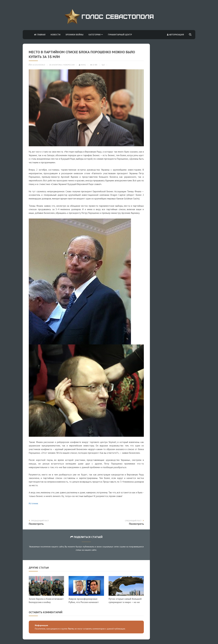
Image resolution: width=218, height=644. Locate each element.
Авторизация (175, 35)
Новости (55, 35)
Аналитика (57, 65)
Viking (82, 65)
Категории (96, 35)
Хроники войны (74, 35)
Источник (33, 503)
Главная (40, 35)
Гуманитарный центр (120, 35)
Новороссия (69, 65)
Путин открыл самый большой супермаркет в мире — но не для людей (125, 602)
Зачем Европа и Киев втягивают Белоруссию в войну (46, 600)
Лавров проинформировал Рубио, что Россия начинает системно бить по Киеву (84, 602)
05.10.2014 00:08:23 (37, 65)
